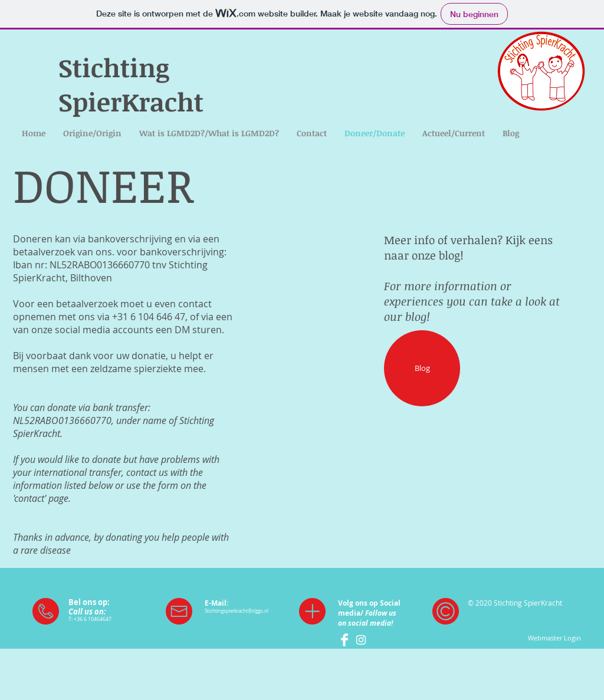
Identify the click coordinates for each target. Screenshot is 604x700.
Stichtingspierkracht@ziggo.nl (237, 611)
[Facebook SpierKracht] (344, 640)
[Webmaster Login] (554, 638)
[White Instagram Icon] (361, 640)
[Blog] (422, 368)
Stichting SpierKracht (131, 84)
